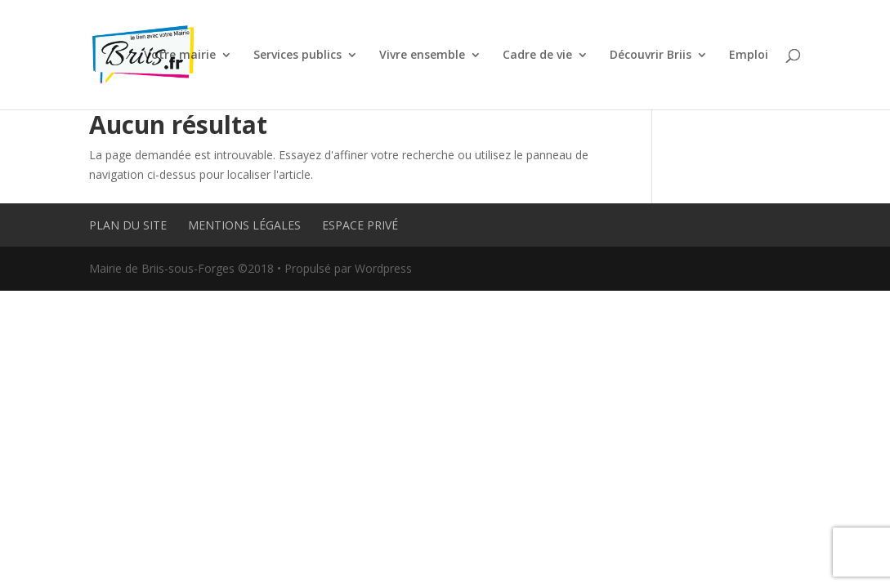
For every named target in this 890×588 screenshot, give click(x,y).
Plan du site (128, 225)
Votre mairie (180, 56)
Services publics (297, 56)
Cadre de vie (537, 56)
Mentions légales (244, 225)
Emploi (749, 56)
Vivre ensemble (422, 56)
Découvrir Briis (651, 56)
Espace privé (360, 225)
